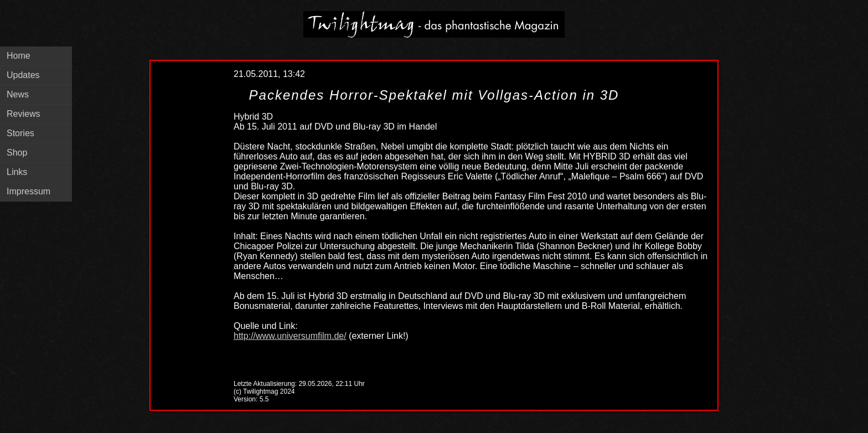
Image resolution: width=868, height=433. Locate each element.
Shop (17, 153)
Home (19, 56)
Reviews (23, 114)
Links (17, 172)
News (18, 94)
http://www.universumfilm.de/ (290, 336)
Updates (23, 75)
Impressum (29, 191)
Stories (20, 133)
